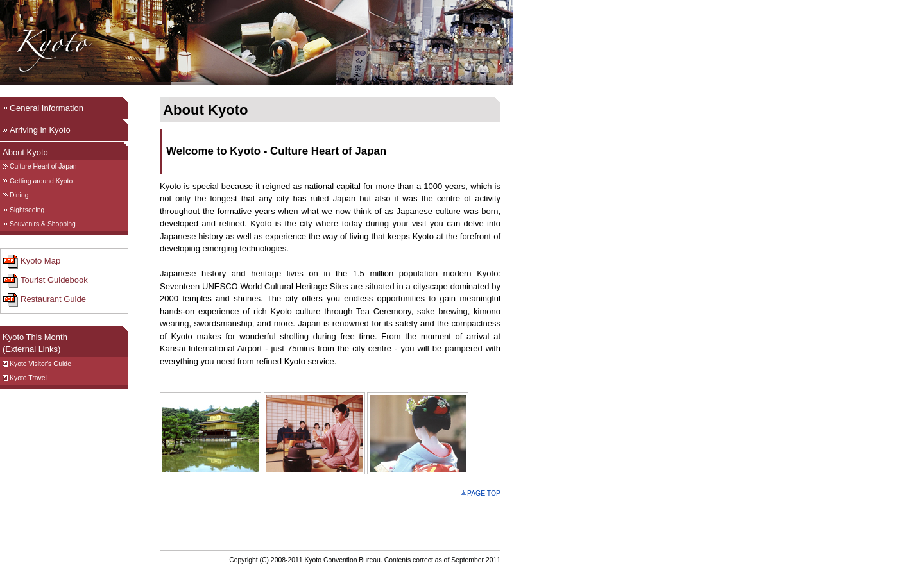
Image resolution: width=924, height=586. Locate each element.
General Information (43, 108)
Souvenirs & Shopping (39, 224)
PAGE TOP (481, 493)
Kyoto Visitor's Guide (37, 364)
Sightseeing (23, 210)
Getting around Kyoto (38, 181)
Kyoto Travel (25, 378)
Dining (15, 195)
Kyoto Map (32, 262)
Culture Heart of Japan (40, 166)
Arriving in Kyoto (37, 130)
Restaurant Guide (45, 300)
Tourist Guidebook (46, 281)
